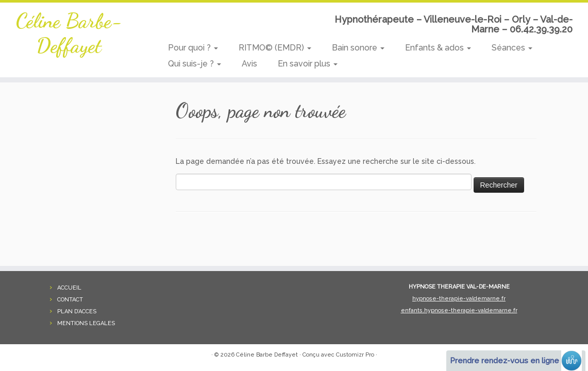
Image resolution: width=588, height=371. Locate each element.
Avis (249, 64)
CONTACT (70, 300)
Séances (512, 48)
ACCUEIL (69, 288)
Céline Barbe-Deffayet (69, 33)
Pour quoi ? (193, 48)
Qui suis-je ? (195, 64)
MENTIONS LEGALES (86, 323)
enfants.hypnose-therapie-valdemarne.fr (459, 310)
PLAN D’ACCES (77, 311)
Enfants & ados (438, 48)
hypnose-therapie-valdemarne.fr (459, 299)
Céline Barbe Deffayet (267, 355)
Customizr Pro (355, 355)
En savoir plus (308, 64)
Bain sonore (358, 48)
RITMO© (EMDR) (275, 48)
